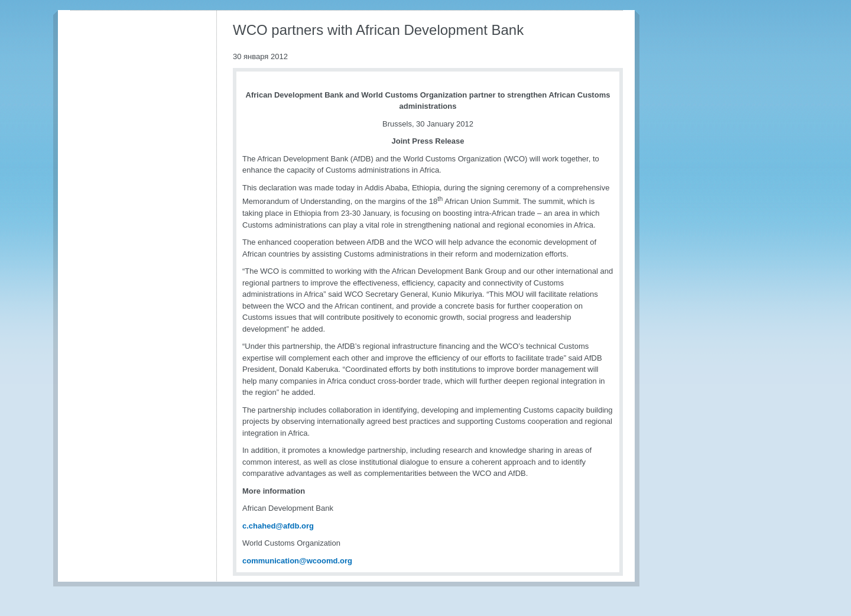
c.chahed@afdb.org (278, 526)
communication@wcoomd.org (297, 561)
